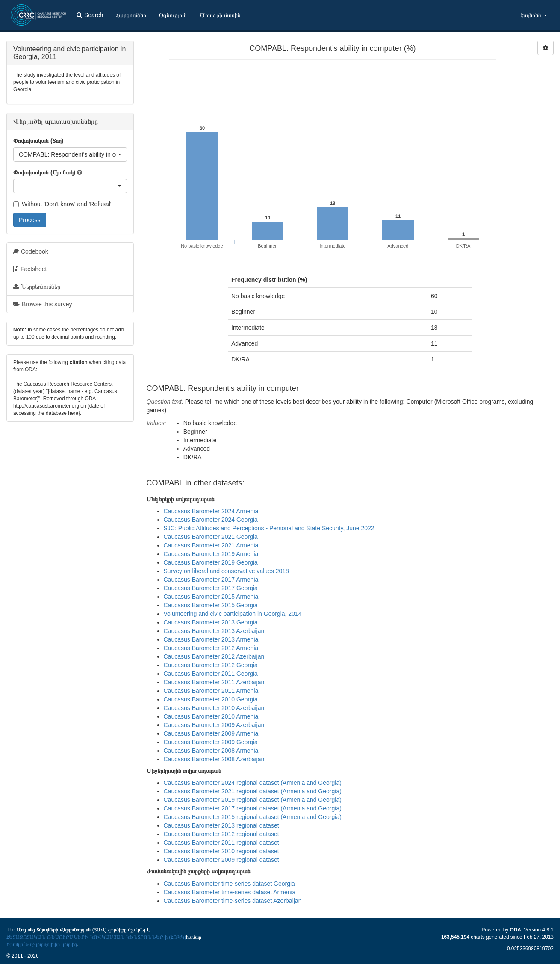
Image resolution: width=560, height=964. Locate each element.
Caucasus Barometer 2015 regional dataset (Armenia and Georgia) (253, 817)
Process (30, 220)
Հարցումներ (131, 15)
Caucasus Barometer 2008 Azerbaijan (214, 759)
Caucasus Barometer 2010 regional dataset (221, 851)
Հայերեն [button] (534, 15)
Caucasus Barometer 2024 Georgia (211, 520)
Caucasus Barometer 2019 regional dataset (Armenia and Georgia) (253, 800)
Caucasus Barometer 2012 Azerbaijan (214, 656)
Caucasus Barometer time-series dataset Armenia (230, 892)
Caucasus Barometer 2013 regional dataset (221, 825)
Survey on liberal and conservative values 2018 (226, 571)
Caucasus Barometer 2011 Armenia (211, 691)
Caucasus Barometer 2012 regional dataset (221, 834)
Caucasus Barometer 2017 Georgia (211, 588)
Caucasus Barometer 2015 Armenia (211, 597)
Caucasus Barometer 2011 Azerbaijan (214, 682)
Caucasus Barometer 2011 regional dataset (221, 843)
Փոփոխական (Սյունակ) (44, 172)
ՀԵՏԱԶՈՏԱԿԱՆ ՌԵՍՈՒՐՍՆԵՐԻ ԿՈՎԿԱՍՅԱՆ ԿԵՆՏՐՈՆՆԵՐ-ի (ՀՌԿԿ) (96, 937)
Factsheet (30, 269)
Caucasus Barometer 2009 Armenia (211, 733)
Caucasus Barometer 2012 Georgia (211, 665)
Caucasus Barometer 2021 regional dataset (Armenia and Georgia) (253, 791)
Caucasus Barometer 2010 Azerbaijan (214, 708)
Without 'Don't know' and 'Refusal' (62, 204)
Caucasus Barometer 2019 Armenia (211, 554)
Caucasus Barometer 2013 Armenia (211, 639)
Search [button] (90, 15)
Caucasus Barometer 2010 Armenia (211, 716)
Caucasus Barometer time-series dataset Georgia (229, 884)
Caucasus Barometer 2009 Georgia (211, 742)
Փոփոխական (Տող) (38, 141)
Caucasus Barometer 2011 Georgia (211, 674)
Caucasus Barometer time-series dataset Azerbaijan (233, 901)
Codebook (31, 251)
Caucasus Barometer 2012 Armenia (211, 648)
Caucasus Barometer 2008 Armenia (211, 751)
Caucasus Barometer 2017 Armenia (211, 580)
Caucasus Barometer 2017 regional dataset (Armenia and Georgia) (253, 808)
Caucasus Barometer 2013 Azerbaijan (214, 631)
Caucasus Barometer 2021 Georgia (211, 537)
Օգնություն (173, 15)
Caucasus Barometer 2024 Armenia (211, 511)
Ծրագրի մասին (220, 15)
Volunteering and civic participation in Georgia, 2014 (233, 614)
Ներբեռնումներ (37, 287)
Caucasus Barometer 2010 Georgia (211, 699)
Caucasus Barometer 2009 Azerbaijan (214, 725)
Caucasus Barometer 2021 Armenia (211, 545)
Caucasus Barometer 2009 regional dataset (221, 860)
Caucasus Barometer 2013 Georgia (211, 622)
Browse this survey (43, 304)
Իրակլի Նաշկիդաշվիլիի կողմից (42, 944)
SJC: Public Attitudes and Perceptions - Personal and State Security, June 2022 (269, 528)
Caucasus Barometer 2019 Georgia (211, 562)
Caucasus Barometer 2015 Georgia (211, 605)
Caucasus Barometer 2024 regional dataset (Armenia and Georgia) (253, 783)
